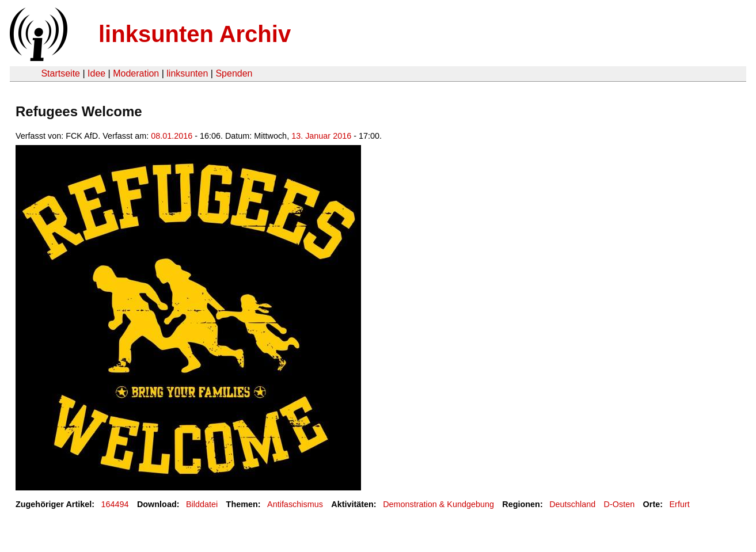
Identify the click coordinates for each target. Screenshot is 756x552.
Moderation (136, 73)
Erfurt (680, 504)
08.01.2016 (172, 136)
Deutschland (572, 504)
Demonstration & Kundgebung (438, 504)
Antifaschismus (295, 504)
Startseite (60, 73)
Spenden (234, 73)
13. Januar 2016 (321, 136)
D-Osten (620, 504)
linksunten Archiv (195, 34)
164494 (115, 504)
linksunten (187, 73)
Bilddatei (202, 504)
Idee (96, 73)
